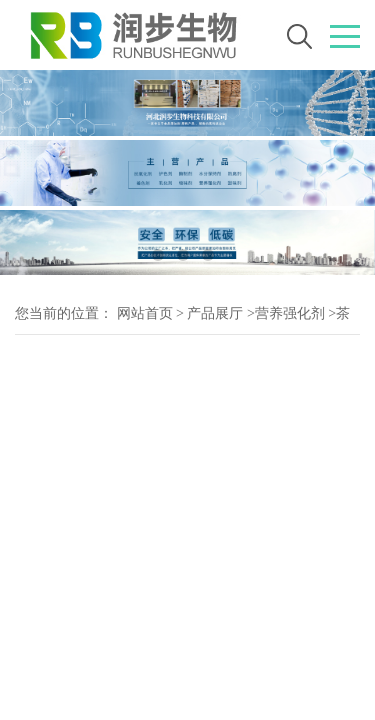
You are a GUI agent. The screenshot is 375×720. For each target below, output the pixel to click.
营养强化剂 (290, 313)
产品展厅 (215, 313)
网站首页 (145, 313)
